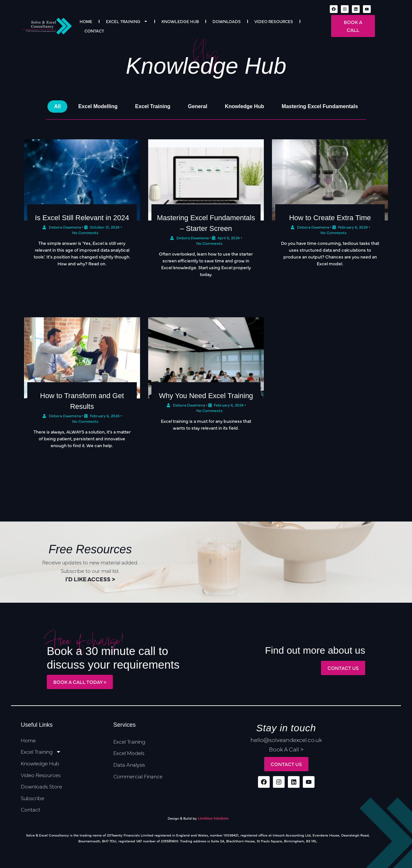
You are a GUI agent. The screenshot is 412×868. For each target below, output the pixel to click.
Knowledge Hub (180, 21)
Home (86, 21)
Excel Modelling (98, 106)
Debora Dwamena (65, 227)
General (198, 106)
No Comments (85, 421)
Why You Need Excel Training (206, 396)
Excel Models (129, 753)
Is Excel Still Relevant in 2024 (82, 218)
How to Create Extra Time (330, 218)
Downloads (227, 21)
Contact (94, 31)
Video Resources (274, 21)
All (57, 106)
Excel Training (127, 21)
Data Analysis (129, 764)
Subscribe (32, 798)
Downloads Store (41, 786)
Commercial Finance (138, 776)
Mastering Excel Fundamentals (320, 106)
